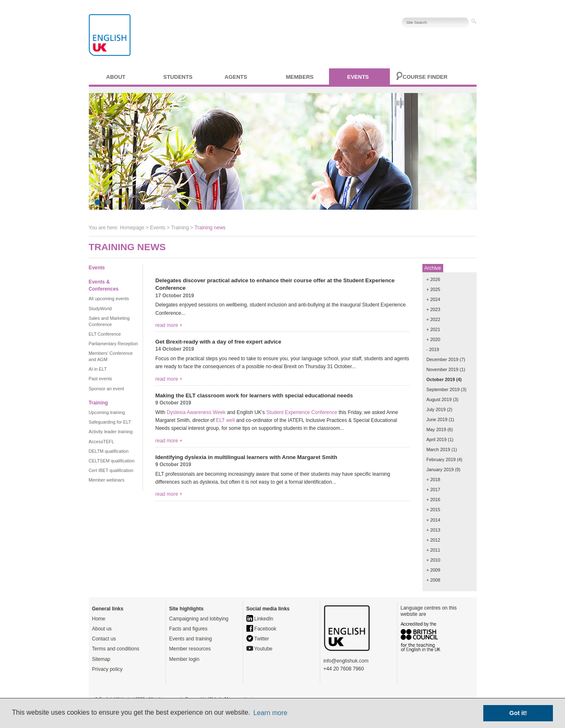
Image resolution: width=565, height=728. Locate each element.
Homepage (132, 228)
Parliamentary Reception (113, 344)
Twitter (258, 639)
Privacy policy (107, 669)
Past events (100, 379)
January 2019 (440, 469)
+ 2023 (433, 309)
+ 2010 (433, 560)
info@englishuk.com (346, 661)
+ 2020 (433, 339)
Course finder (425, 77)
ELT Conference (105, 334)
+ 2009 (433, 570)
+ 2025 (433, 289)
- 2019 (433, 349)
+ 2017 (433, 490)
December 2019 (443, 359)
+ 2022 (433, 319)
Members (300, 77)
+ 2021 (433, 329)
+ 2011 (433, 550)
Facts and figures (188, 629)
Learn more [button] (270, 713)
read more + (169, 325)
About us (102, 629)
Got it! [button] (518, 713)
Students (178, 77)
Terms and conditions (116, 649)
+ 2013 (433, 530)
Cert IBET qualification (111, 470)
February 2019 (441, 459)
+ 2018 (433, 479)
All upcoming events (109, 299)
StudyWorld (100, 309)
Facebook (261, 629)
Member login (185, 659)
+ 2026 (433, 279)
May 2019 (436, 429)
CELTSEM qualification (112, 461)
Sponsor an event (107, 389)
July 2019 (436, 409)
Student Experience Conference (301, 412)
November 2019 (443, 369)
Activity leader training (111, 432)
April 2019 (437, 439)
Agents (236, 77)
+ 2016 (433, 500)
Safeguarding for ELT (110, 422)
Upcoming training (107, 412)
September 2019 (443, 389)
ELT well (225, 420)
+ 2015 (433, 510)
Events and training (191, 639)
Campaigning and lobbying (199, 619)
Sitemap (101, 659)
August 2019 (439, 399)
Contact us (104, 639)
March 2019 (438, 449)
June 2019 (437, 419)
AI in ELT (98, 369)
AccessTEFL (102, 442)
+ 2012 (433, 540)
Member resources (190, 649)
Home (99, 619)
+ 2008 (433, 580)
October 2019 (441, 379)
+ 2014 (433, 520)
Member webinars (107, 480)
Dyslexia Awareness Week (196, 412)
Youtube (260, 649)
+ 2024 (433, 299)
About (116, 77)
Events (358, 77)
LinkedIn (260, 619)
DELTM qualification (109, 451)
